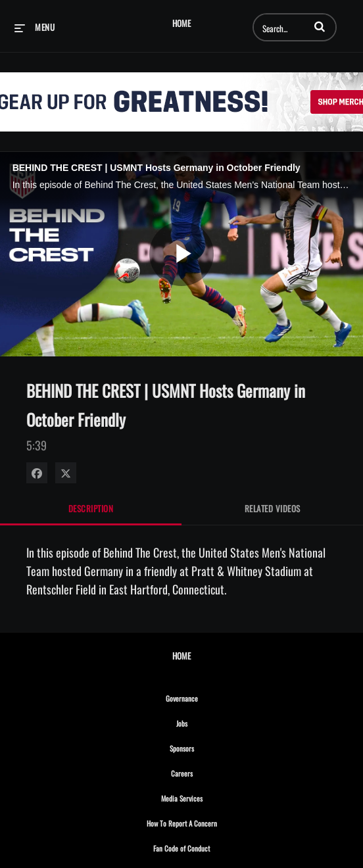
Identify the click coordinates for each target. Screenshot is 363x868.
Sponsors (210, 746)
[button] (320, 26)
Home (181, 23)
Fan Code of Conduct (210, 846)
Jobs (210, 721)
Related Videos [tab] (273, 508)
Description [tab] (91, 508)
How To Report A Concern (210, 821)
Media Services (210, 796)
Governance (210, 696)
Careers (210, 771)
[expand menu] (35, 27)
